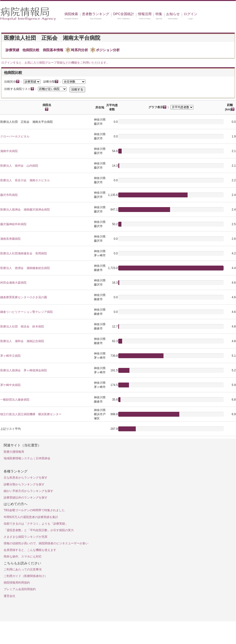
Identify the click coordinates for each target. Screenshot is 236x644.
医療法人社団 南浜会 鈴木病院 (22, 327)
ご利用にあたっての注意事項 (23, 569)
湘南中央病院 (9, 151)
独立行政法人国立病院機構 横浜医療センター (31, 414)
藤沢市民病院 (9, 195)
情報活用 (145, 14)
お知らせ (173, 14)
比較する (77, 89)
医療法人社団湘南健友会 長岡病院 (24, 253)
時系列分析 (80, 50)
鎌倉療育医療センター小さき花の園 (24, 297)
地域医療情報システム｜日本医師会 (27, 458)
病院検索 (71, 14)
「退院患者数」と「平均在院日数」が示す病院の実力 (39, 530)
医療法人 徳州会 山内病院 (19, 166)
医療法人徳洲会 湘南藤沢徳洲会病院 (25, 210)
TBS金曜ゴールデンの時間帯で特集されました (34, 510)
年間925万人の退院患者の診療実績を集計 (31, 517)
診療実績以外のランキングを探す (26, 498)
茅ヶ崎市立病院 (10, 356)
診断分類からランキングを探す (24, 484)
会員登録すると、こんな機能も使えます (30, 550)
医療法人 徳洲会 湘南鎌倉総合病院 (25, 268)
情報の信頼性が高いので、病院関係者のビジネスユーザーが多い (46, 543)
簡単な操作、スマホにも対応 (23, 557)
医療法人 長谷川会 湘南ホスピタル (25, 180)
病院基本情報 (53, 50)
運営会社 (9, 596)
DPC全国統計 (124, 14)
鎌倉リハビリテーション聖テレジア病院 (27, 312)
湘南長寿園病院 (10, 239)
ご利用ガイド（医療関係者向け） (26, 576)
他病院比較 (31, 50)
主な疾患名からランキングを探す (26, 478)
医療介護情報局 (14, 452)
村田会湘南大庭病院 (13, 283)
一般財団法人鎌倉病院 (15, 400)
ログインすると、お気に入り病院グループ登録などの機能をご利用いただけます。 (55, 63)
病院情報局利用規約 (17, 583)
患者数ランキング (96, 14)
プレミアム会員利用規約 (20, 589)
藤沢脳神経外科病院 (13, 224)
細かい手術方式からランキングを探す (28, 491)
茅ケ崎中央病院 (10, 385)
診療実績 (12, 50)
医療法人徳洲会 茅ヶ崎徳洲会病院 (24, 370)
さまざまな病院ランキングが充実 (26, 537)
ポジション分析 (108, 50)
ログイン (191, 14)
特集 (159, 14)
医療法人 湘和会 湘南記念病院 (22, 341)
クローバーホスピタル (15, 136)
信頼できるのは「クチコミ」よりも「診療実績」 (36, 524)
